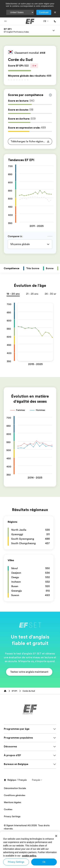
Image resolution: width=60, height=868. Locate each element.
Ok (44, 862)
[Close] (56, 836)
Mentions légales (12, 802)
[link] (16, 30)
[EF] (30, 21)
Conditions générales (15, 795)
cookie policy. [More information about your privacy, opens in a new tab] (29, 856)
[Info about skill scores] (50, 95)
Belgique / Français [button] (15, 780)
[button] (5, 21)
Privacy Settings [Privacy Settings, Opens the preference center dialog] (16, 862)
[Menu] (54, 30)
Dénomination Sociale (15, 788)
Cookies (8, 809)
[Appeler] (55, 21)
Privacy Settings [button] (12, 816)
